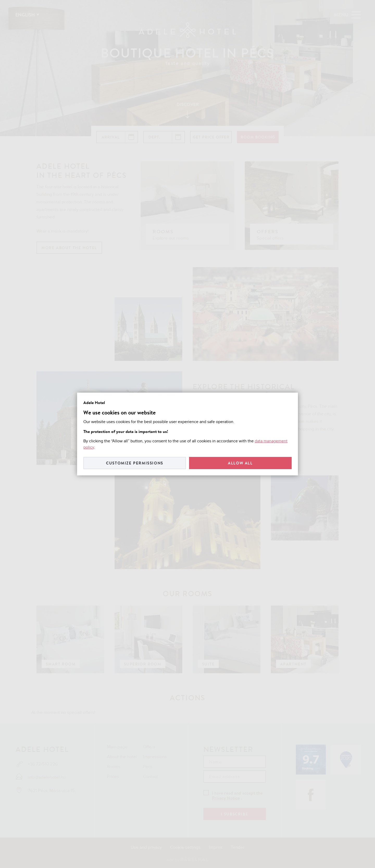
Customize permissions (135, 463)
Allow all (240, 463)
